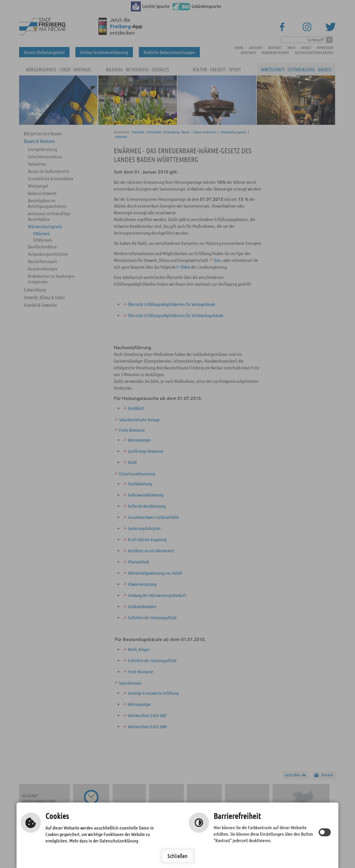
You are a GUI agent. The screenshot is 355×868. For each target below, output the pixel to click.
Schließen (177, 856)
